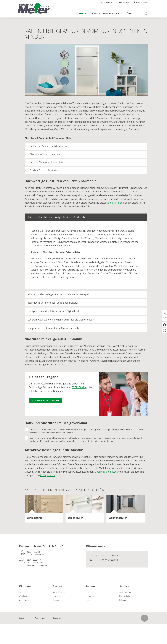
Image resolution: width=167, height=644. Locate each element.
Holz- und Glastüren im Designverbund (47, 162)
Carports (56, 600)
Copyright (23, 618)
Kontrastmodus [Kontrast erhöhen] (125, 3)
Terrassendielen (59, 592)
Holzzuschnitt (125, 596)
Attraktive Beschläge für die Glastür (45, 170)
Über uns (131, 13)
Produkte (84, 13)
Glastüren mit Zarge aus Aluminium (45, 154)
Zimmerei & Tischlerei (113, 13)
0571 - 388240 (79, 387)
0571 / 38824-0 (107, 2)
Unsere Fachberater (105, 472)
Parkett (22, 592)
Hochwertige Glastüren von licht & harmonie (49, 146)
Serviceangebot (125, 592)
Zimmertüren (24, 600)
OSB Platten (91, 592)
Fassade (89, 600)
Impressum (58, 618)
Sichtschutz (57, 596)
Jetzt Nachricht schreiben (45, 401)
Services (96, 13)
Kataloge (123, 600)
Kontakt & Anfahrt (141, 2)
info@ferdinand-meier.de (37, 565)
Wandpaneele (24, 596)
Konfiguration (48, 475)
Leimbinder (90, 596)
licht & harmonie (115, 203)
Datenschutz (40, 618)
